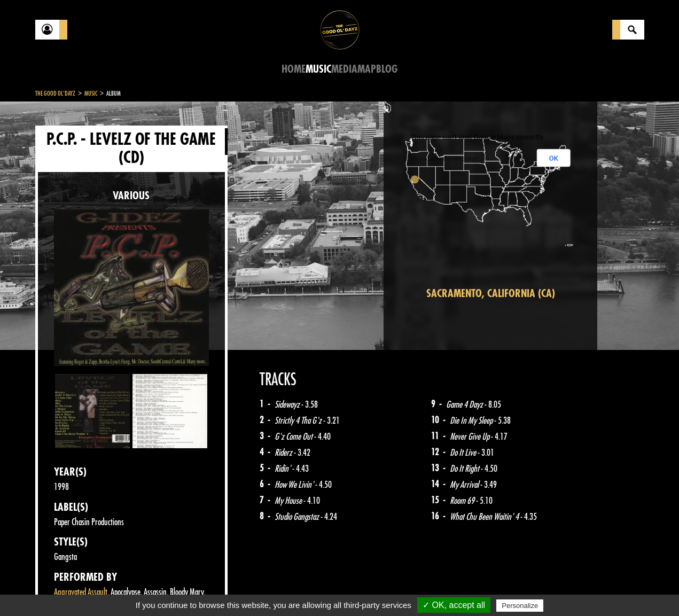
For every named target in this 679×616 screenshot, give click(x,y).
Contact (62, 588)
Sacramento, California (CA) (491, 294)
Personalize (520, 606)
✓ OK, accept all (454, 605)
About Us (169, 589)
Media (344, 69)
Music (318, 69)
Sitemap (212, 589)
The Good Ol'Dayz (55, 93)
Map (367, 69)
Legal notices (119, 589)
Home (294, 69)
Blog (387, 69)
